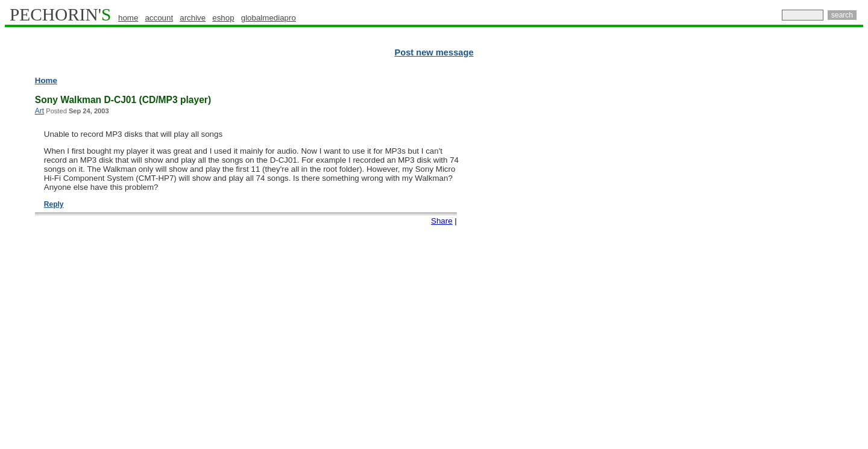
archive (193, 18)
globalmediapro (269, 18)
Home (46, 80)
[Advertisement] (811, 259)
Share (442, 221)
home (128, 18)
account (159, 18)
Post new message (434, 52)
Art (39, 111)
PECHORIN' (60, 14)
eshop (223, 18)
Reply (54, 204)
